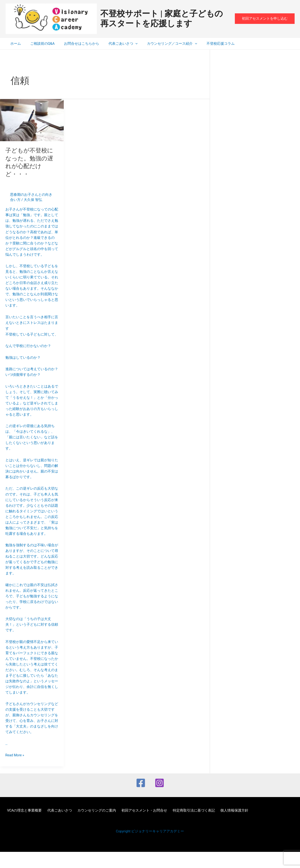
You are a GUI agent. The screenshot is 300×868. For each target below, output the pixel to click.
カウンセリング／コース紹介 (161, 44)
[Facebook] (141, 799)
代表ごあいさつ (115, 44)
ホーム (14, 44)
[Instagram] (159, 799)
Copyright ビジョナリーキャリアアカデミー (150, 847)
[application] (127, 44)
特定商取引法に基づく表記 (185, 827)
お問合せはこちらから (76, 44)
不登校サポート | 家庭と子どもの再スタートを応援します (162, 19)
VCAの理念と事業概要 (23, 827)
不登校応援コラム (208, 44)
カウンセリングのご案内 (92, 827)
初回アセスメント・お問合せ (137, 827)
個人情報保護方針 (223, 827)
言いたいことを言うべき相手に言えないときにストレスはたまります (32, 484)
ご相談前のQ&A (39, 44)
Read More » (15, 771)
